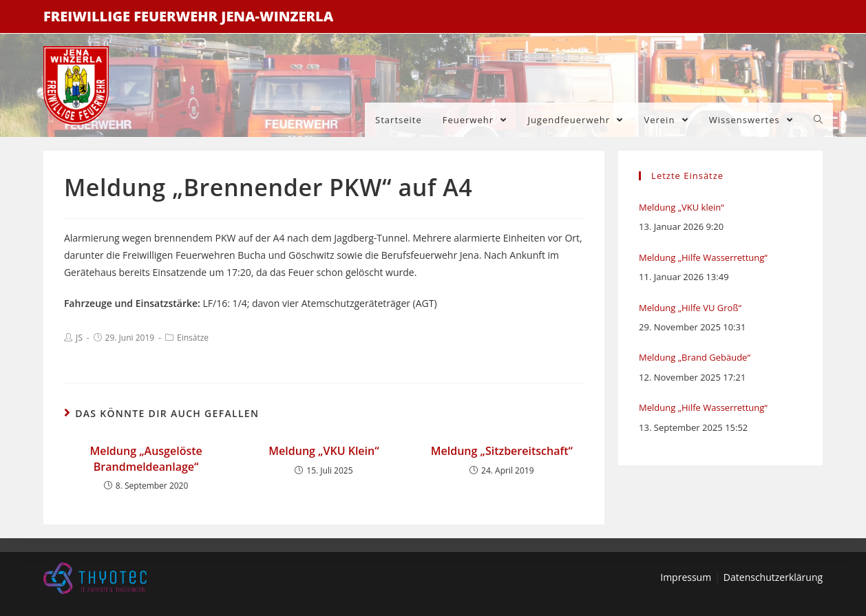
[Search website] (818, 120)
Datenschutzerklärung (773, 577)
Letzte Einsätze (687, 176)
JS (79, 338)
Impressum (686, 577)
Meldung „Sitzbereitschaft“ (502, 451)
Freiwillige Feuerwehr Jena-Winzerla (188, 16)
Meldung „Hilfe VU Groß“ (690, 308)
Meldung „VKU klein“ (682, 207)
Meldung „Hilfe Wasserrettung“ (703, 257)
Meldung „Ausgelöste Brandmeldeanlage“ (146, 458)
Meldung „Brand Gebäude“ (695, 357)
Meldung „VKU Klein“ (324, 451)
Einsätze (193, 338)
